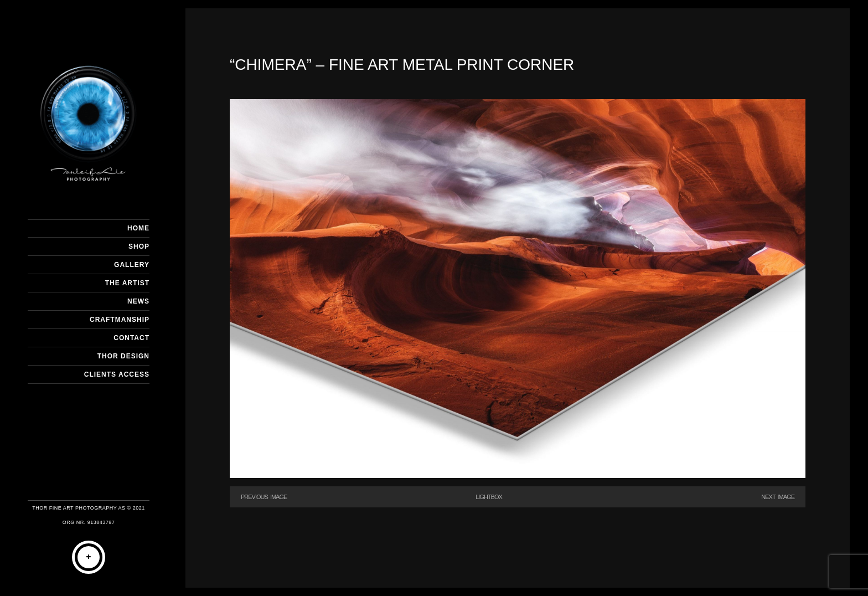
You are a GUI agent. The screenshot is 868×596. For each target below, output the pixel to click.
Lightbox (489, 497)
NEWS (138, 301)
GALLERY (132, 265)
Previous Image (264, 497)
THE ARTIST (127, 283)
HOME (138, 228)
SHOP (139, 246)
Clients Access (117, 374)
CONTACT (131, 338)
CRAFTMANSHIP (120, 320)
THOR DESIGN (123, 356)
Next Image (778, 497)
